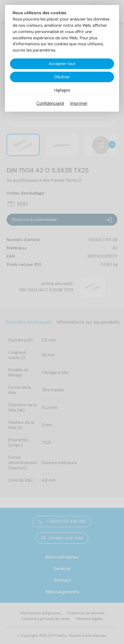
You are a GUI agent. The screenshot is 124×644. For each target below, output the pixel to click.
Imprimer (79, 103)
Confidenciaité (50, 103)
